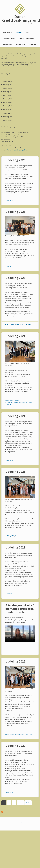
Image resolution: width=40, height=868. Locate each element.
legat (31, 402)
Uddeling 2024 (8, 85)
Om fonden (7, 33)
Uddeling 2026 (15, 160)
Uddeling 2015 (8, 117)
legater (17, 324)
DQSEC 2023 (20, 822)
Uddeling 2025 (8, 81)
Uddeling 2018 (8, 106)
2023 (13, 536)
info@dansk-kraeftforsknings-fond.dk (17, 150)
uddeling (8, 536)
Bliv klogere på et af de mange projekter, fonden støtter (20, 609)
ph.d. (22, 324)
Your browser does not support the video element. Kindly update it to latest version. (20, 634)
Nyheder (19, 33)
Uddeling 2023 (8, 88)
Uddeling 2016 (8, 113)
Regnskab (33, 44)
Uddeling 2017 (8, 109)
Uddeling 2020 (8, 99)
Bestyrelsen (20, 44)
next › (20, 803)
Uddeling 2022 (8, 92)
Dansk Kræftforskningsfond (20, 18)
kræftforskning (10, 324)
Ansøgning (7, 44)
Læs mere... (10, 200)
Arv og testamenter (27, 38)
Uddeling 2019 (8, 102)
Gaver (28, 33)
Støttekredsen (9, 38)
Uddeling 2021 (8, 95)
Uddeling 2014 (8, 120)
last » (28, 803)
